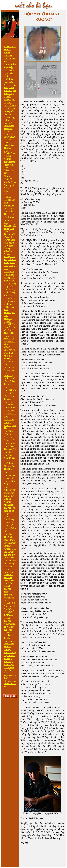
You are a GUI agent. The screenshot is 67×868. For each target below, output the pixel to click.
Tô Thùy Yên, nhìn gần (8, 361)
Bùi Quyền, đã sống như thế (10, 370)
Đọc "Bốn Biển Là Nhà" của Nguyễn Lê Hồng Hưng (9, 437)
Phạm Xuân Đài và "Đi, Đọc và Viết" (10, 405)
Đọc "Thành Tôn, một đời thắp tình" (10, 449)
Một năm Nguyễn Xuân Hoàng (9, 321)
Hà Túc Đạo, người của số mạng (10, 414)
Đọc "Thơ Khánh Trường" (8, 586)
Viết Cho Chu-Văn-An (10, 349)
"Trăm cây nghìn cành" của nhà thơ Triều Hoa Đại (9, 381)
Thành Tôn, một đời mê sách (9, 341)
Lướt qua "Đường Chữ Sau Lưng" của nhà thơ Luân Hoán (10, 552)
